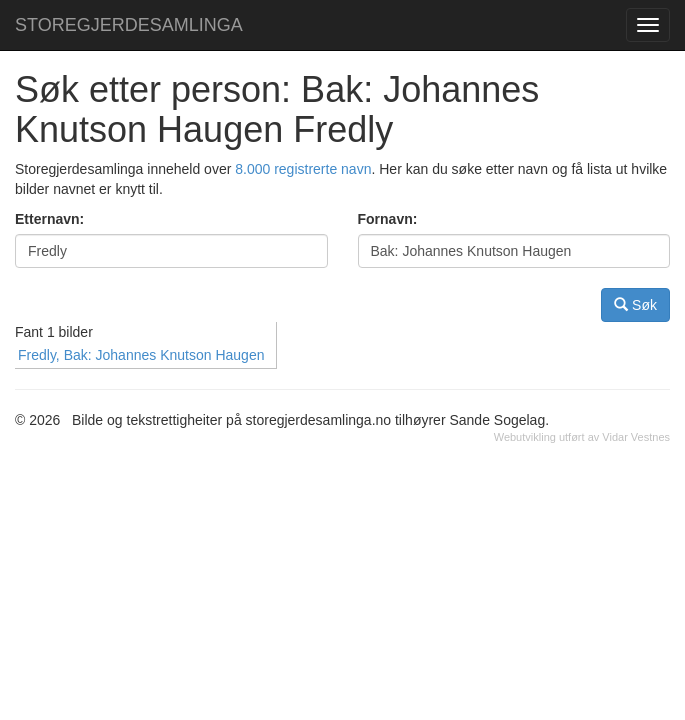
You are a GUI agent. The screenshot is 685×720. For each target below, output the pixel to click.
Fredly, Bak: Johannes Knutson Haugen (141, 355)
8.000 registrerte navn (303, 169)
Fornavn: (388, 219)
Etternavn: (49, 219)
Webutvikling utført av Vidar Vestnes (582, 437)
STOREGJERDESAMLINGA (129, 25)
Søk (635, 304)
